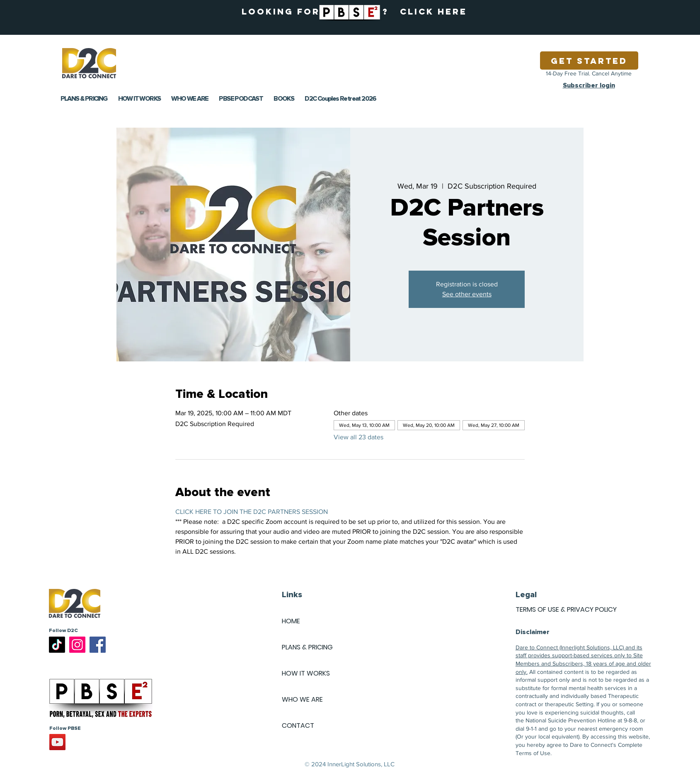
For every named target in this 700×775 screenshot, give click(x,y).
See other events (467, 294)
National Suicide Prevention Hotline (571, 720)
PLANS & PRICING (307, 647)
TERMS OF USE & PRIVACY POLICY (566, 609)
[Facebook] (98, 645)
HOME (291, 621)
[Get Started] (589, 61)
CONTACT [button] (298, 725)
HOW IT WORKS (306, 673)
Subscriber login (589, 85)
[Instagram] (77, 645)
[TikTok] (57, 645)
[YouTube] (57, 742)
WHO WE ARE (302, 699)
